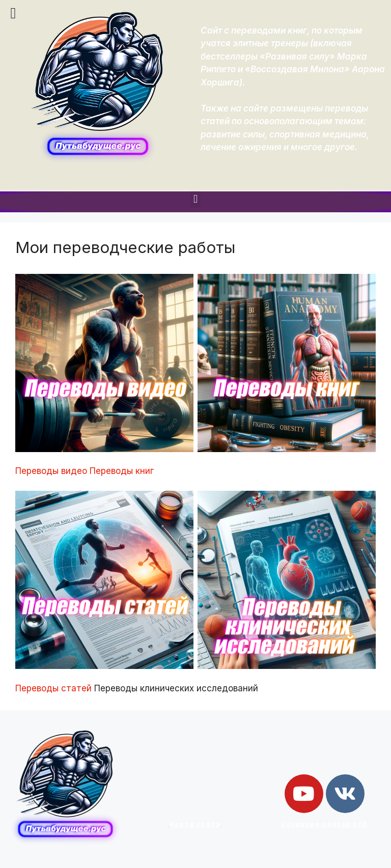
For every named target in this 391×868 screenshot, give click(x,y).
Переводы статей (53, 688)
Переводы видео (51, 471)
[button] (195, 199)
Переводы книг (122, 471)
